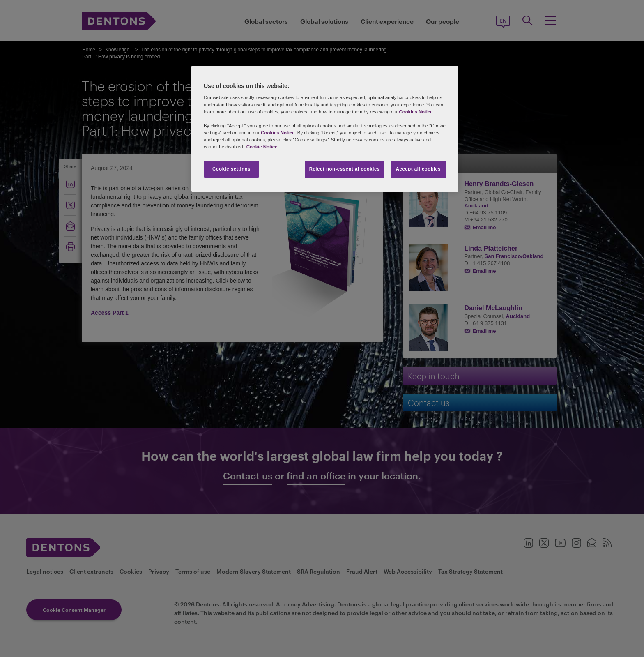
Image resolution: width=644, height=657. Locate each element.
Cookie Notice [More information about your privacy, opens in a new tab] (262, 147)
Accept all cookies (419, 169)
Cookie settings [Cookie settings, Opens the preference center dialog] (231, 169)
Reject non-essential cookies (345, 169)
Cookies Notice (416, 112)
